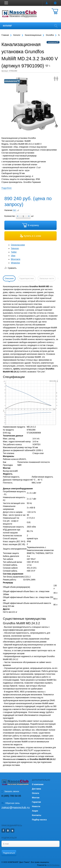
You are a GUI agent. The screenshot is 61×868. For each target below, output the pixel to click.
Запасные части (47, 279)
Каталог (7, 26)
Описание (9, 279)
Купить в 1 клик (31, 236)
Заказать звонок (10, 791)
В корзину (30, 225)
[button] (6, 3)
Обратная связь (11, 803)
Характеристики (27, 279)
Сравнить (10, 268)
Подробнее (7, 188)
